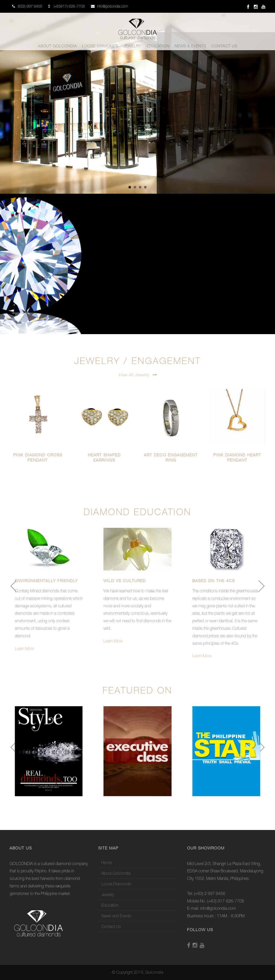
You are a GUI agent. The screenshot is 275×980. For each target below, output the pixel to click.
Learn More (24, 648)
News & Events (190, 46)
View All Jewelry (134, 375)
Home (107, 862)
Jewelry (132, 46)
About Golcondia (57, 46)
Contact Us (224, 46)
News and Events (116, 916)
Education (158, 46)
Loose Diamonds (100, 46)
